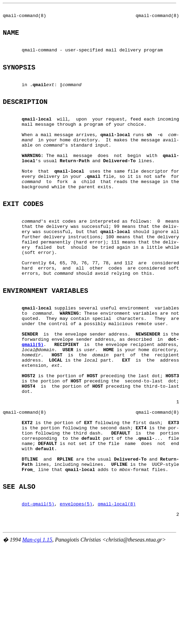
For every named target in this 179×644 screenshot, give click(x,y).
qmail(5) (33, 402)
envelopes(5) (76, 591)
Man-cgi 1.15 (37, 631)
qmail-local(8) (117, 591)
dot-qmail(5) (38, 591)
